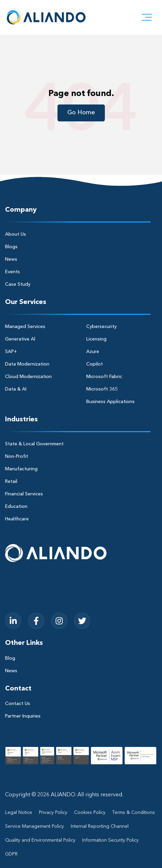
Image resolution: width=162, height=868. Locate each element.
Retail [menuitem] (11, 482)
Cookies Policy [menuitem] (90, 813)
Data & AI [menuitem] (16, 389)
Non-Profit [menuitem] (17, 456)
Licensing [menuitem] (96, 339)
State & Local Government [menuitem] (34, 444)
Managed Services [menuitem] (25, 327)
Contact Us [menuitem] (18, 704)
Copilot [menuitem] (95, 364)
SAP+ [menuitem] (11, 352)
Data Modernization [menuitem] (27, 364)
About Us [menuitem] (16, 234)
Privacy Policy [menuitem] (53, 813)
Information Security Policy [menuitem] (110, 840)
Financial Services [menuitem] (24, 494)
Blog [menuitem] (10, 658)
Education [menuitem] (16, 507)
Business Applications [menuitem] (110, 402)
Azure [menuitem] (93, 352)
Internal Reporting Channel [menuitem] (100, 826)
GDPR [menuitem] (11, 854)
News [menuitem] (11, 259)
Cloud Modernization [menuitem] (28, 377)
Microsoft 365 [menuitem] (102, 389)
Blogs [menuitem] (11, 247)
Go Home (81, 113)
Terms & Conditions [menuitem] (134, 813)
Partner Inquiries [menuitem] (23, 716)
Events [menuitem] (13, 272)
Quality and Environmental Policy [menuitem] (40, 840)
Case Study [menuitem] (18, 284)
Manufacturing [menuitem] (21, 469)
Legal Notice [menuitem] (19, 813)
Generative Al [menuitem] (20, 339)
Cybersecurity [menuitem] (101, 327)
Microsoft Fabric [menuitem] (104, 377)
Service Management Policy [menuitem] (34, 826)
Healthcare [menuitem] (17, 519)
